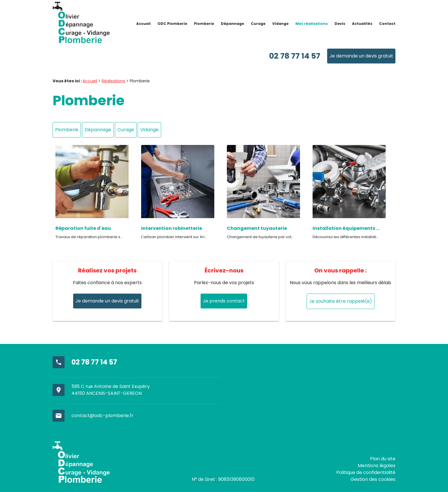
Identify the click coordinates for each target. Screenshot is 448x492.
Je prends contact (224, 301)
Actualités (362, 24)
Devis (340, 24)
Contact (387, 24)
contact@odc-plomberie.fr (102, 416)
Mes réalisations (312, 24)
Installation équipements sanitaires (346, 228)
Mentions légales (377, 466)
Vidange (280, 24)
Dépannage (232, 24)
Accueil (143, 24)
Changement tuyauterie (257, 228)
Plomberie (204, 24)
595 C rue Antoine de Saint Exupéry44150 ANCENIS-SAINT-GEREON (111, 390)
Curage (258, 24)
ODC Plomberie (172, 24)
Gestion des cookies (373, 479)
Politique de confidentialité (366, 472)
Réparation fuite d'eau (83, 228)
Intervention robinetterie (172, 228)
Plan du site (383, 459)
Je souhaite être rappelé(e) (341, 301)
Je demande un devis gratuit (361, 56)
